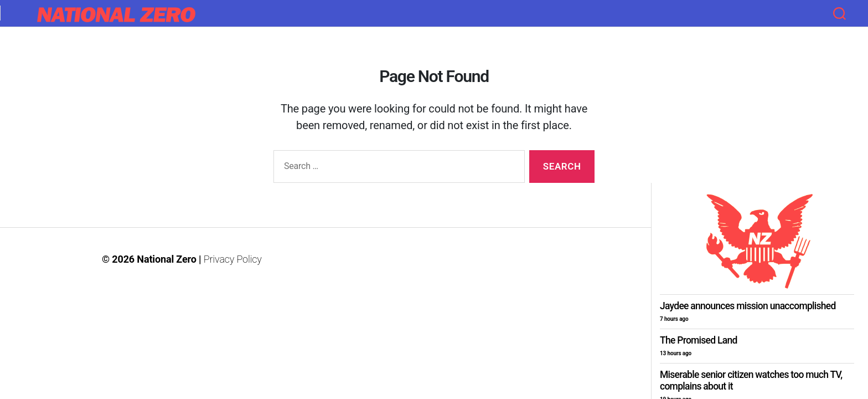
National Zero (166, 259)
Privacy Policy (233, 259)
